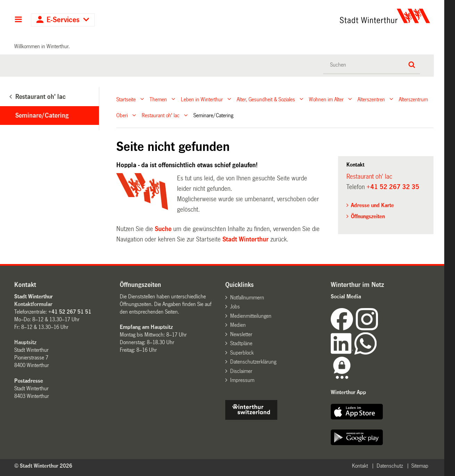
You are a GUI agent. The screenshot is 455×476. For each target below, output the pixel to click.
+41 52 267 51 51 (70, 312)
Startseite (126, 99)
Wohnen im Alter (326, 99)
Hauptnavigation (18, 20)
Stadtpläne (241, 343)
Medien (238, 325)
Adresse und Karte (372, 205)
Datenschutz (390, 466)
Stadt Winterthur (246, 239)
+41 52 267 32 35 (393, 187)
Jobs (235, 307)
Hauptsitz (25, 342)
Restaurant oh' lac (161, 115)
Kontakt (360, 466)
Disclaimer (241, 371)
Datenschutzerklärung (253, 362)
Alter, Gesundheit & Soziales (266, 99)
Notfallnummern (247, 297)
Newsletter (241, 334)
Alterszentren (371, 99)
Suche (163, 229)
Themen (158, 99)
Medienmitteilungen (251, 316)
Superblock (242, 353)
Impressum (242, 380)
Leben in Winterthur (202, 99)
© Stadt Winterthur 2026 (43, 466)
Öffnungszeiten (368, 216)
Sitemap (420, 466)
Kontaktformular (33, 304)
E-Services (63, 20)
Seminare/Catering (42, 116)
